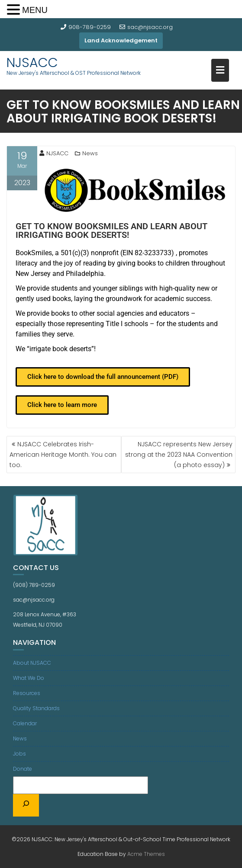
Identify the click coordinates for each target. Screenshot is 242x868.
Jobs (19, 754)
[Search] (26, 805)
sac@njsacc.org (146, 27)
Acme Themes (146, 854)
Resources (27, 693)
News (90, 153)
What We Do (29, 678)
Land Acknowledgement (121, 40)
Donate (23, 769)
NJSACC (32, 63)
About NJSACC (32, 663)
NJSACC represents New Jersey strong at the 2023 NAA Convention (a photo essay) (179, 455)
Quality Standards (36, 708)
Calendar (25, 723)
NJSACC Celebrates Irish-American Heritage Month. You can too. (63, 455)
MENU (35, 10)
